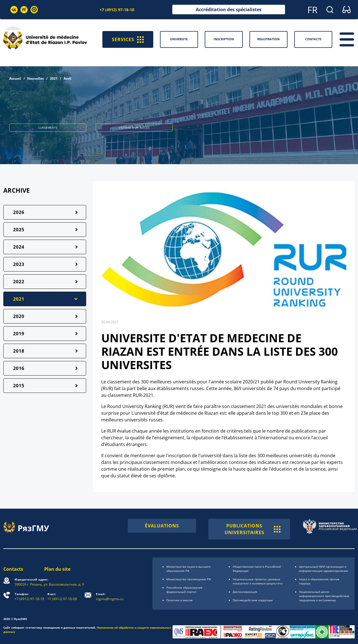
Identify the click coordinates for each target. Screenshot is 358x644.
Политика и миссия (180, 600)
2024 (19, 247)
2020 (19, 316)
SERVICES (128, 39)
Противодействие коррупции (253, 600)
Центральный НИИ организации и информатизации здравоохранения (323, 569)
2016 (19, 368)
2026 (19, 212)
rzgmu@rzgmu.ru (110, 597)
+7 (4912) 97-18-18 (117, 10)
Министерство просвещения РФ (189, 579)
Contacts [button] (313, 39)
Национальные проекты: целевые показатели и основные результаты (258, 581)
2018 (19, 351)
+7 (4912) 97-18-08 (62, 597)
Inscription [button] (224, 39)
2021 (54, 78)
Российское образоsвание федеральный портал (184, 590)
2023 (19, 264)
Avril (67, 78)
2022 (19, 282)
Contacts (13, 569)
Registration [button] (268, 39)
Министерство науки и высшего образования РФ (189, 569)
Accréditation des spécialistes (229, 10)
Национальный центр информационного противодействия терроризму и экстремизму (324, 596)
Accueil (15, 78)
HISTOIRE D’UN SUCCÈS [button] (134, 128)
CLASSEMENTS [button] (48, 128)
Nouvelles (36, 78)
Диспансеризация (245, 592)
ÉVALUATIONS (162, 526)
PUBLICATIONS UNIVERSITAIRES (253, 529)
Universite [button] (179, 39)
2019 (19, 334)
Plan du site (57, 569)
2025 (19, 230)
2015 (19, 386)
